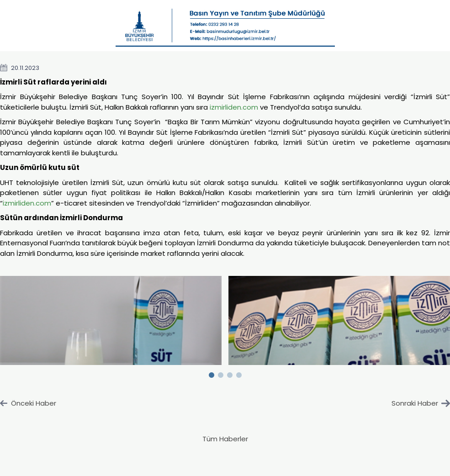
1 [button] (212, 373)
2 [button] (221, 373)
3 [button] (230, 373)
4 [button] (239, 373)
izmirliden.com (234, 107)
